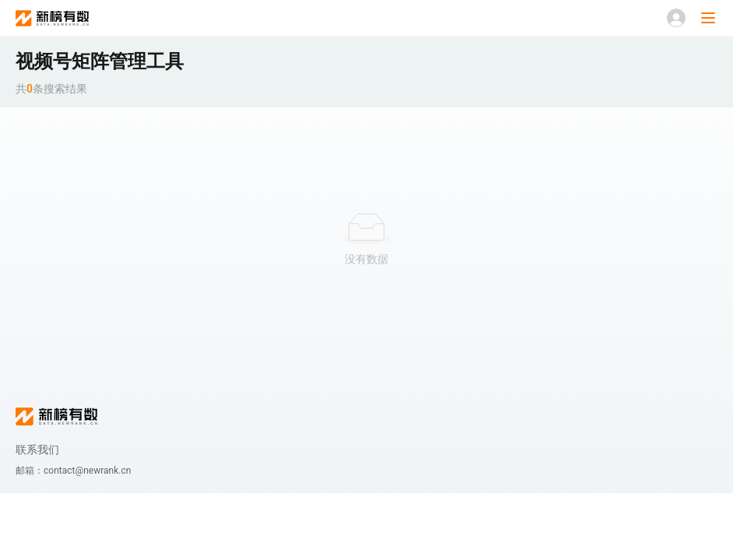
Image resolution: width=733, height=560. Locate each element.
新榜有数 (52, 18)
